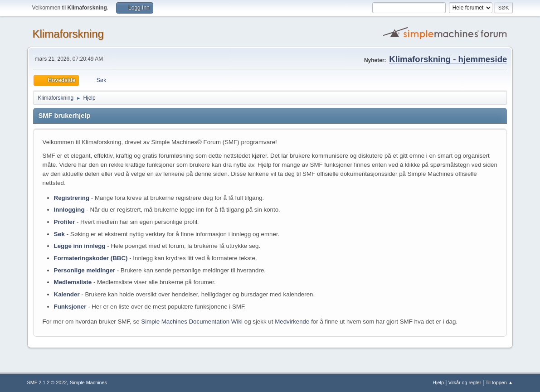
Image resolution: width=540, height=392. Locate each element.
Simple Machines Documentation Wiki (192, 322)
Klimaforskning (68, 34)
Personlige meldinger (85, 270)
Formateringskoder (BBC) (91, 258)
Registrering (72, 198)
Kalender (67, 294)
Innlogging (69, 210)
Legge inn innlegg (80, 246)
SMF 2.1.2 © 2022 (47, 382)
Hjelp (438, 382)
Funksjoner (70, 307)
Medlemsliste (73, 282)
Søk (59, 234)
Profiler (65, 222)
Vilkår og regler (465, 382)
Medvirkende (292, 322)
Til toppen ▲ (499, 382)
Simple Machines (88, 382)
